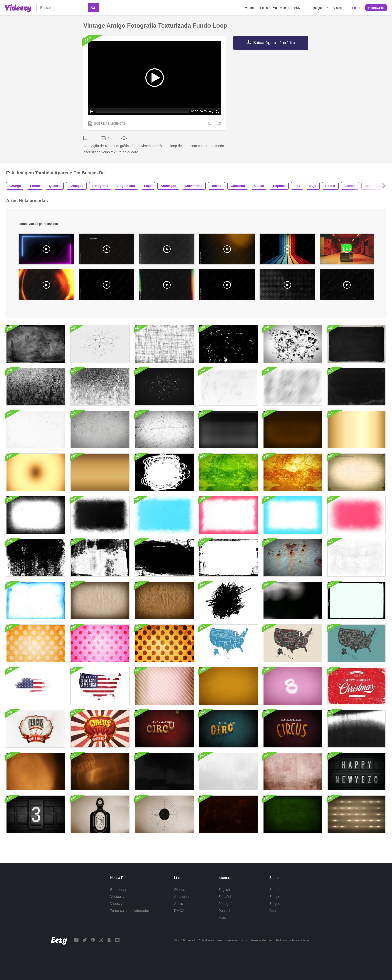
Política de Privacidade (293, 940)
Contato (276, 911)
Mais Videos (281, 8)
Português (226, 904)
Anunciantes (184, 897)
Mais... (224, 918)
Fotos (264, 8)
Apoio (179, 904)
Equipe (275, 897)
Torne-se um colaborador (130, 911)
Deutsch (225, 911)
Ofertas (180, 890)
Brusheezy (118, 890)
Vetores (250, 8)
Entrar (356, 8)
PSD (297, 8)
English (224, 890)
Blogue (275, 904)
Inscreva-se (376, 8)
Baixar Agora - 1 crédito (274, 43)
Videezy (116, 904)
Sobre (274, 890)
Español (225, 897)
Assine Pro (340, 8)
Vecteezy (117, 897)
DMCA (179, 911)
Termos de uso (261, 940)
